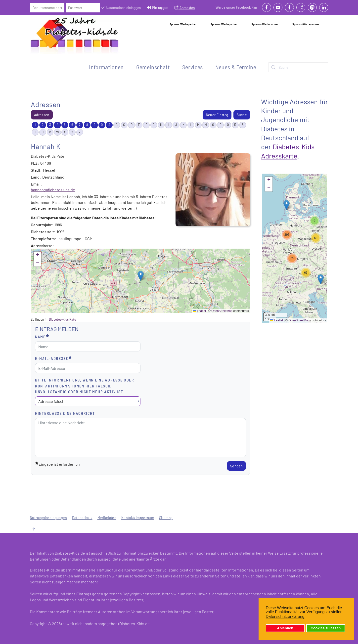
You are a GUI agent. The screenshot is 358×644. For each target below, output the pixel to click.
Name (42, 336)
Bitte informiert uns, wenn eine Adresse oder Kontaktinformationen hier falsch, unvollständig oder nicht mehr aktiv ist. (85, 386)
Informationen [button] (106, 67)
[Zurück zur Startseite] (75, 35)
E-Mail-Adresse (54, 358)
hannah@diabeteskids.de (53, 190)
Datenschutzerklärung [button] (285, 617)
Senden (236, 466)
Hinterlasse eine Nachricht (65, 413)
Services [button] (193, 67)
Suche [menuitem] (242, 115)
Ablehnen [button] (285, 628)
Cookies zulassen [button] (326, 628)
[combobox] (298, 67)
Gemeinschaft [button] (153, 67)
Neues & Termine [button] (236, 67)
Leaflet (200, 311)
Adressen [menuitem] (42, 115)
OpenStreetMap (222, 311)
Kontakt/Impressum (138, 517)
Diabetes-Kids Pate (63, 319)
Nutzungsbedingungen (48, 517)
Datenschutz (82, 517)
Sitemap (166, 517)
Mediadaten (107, 517)
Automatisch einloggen (121, 8)
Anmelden (185, 8)
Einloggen (158, 7)
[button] (141, 276)
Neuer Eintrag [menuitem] (217, 115)
